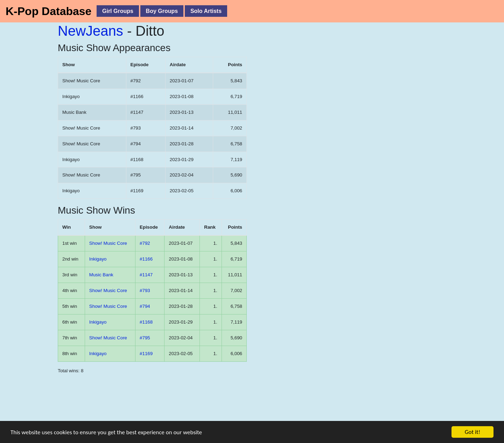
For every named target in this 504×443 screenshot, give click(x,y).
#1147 (146, 275)
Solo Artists (206, 11)
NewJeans (90, 31)
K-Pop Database (48, 11)
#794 (145, 306)
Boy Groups (162, 11)
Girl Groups (118, 11)
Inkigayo (98, 259)
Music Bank (101, 275)
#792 (145, 243)
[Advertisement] (157, 411)
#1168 (146, 322)
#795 (145, 338)
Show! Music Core (108, 243)
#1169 (146, 354)
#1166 (146, 259)
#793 (145, 290)
